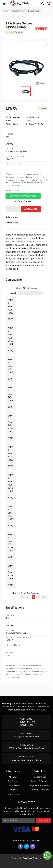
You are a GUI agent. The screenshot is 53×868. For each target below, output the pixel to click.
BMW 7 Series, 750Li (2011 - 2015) (11, 576)
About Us (13, 777)
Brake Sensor (34, 11)
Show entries (26, 288)
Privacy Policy (13, 794)
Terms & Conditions (40, 790)
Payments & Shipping (40, 785)
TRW (28, 121)
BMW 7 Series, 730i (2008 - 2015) (11, 369)
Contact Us (13, 790)
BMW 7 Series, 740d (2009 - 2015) (11, 397)
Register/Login (40, 777)
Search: (26, 293)
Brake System (18, 11)
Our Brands (13, 781)
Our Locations (13, 785)
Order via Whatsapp (23, 196)
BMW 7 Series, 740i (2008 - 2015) (11, 457)
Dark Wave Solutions (32, 858)
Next (44, 597)
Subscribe (43, 820)
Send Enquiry (23, 201)
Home (6, 11)
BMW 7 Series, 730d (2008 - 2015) (11, 310)
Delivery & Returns (40, 781)
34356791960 (12, 222)
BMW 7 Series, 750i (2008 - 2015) (11, 516)
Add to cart (31, 209)
